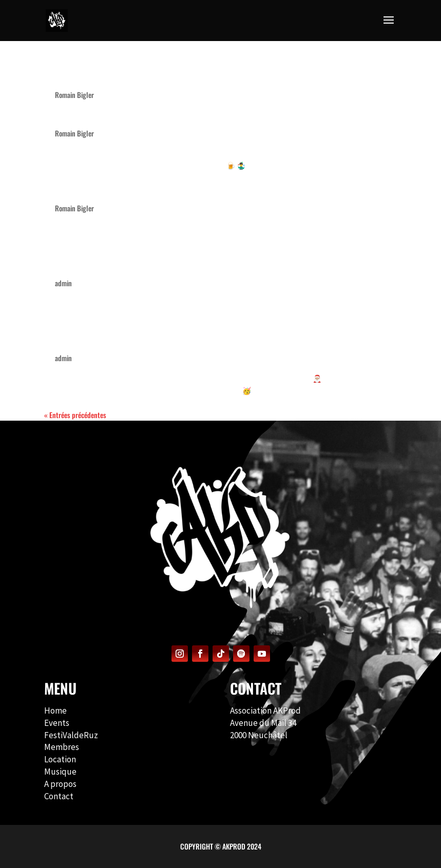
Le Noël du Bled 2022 (99, 265)
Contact (59, 796)
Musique (60, 772)
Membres (62, 747)
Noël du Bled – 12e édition (112, 190)
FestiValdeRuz (71, 735)
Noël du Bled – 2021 (96, 340)
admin (63, 283)
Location (60, 759)
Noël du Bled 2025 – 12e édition (127, 115)
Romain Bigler (74, 95)
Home (55, 711)
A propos (60, 784)
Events (57, 723)
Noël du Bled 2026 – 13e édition (127, 77)
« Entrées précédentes (75, 415)
